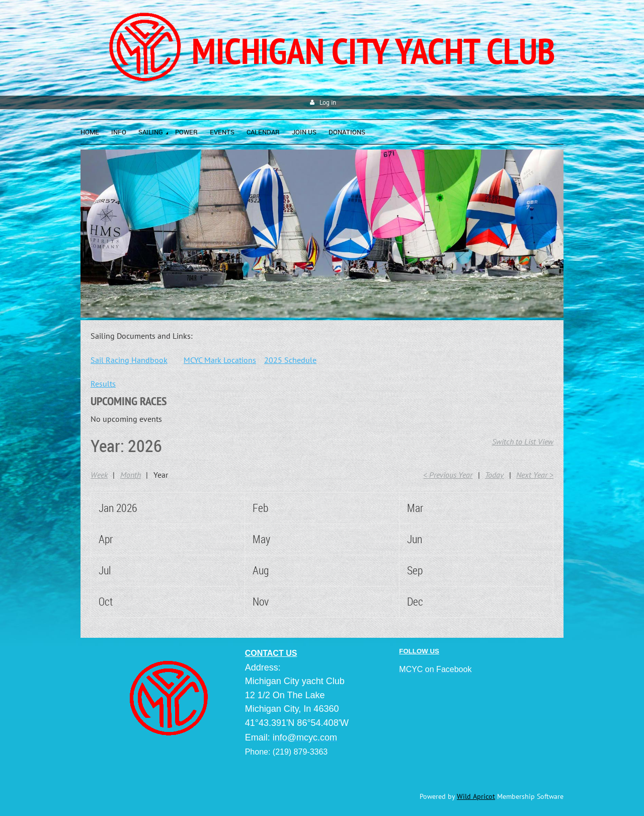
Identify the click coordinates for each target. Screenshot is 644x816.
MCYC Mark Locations (220, 360)
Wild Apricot (476, 796)
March (420, 508)
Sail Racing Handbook (129, 360)
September (429, 570)
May (261, 539)
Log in (328, 102)
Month (131, 475)
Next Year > (535, 475)
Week (99, 475)
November (274, 601)
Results (103, 384)
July (107, 570)
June (417, 539)
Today (494, 475)
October (115, 601)
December (428, 601)
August (267, 570)
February (271, 508)
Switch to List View (523, 441)
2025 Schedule (290, 360)
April (108, 539)
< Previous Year (448, 475)
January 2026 (127, 508)
